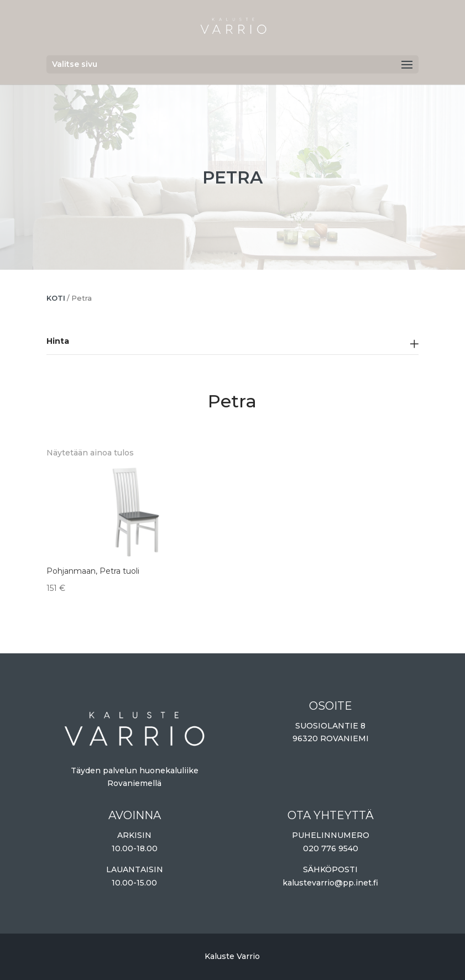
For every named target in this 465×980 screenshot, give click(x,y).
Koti (56, 298)
